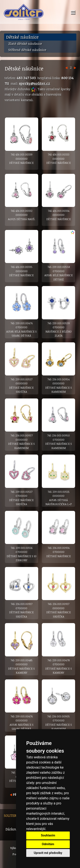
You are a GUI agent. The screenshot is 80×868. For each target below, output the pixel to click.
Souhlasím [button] (48, 835)
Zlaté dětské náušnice (25, 44)
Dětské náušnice (22, 37)
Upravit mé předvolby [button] (48, 853)
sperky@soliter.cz (35, 83)
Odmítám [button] (48, 844)
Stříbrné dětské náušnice (27, 50)
